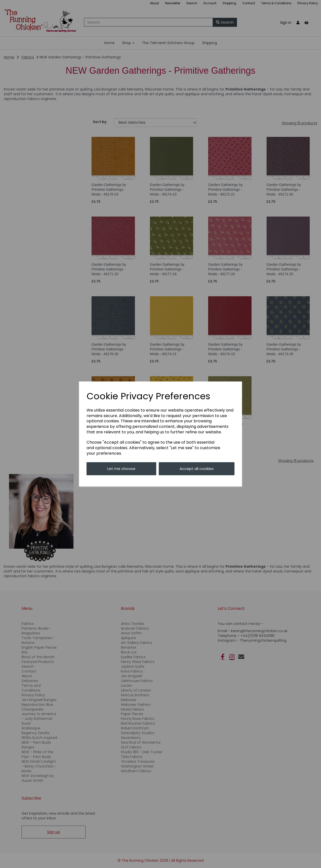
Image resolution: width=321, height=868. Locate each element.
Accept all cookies (197, 469)
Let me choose (121, 469)
